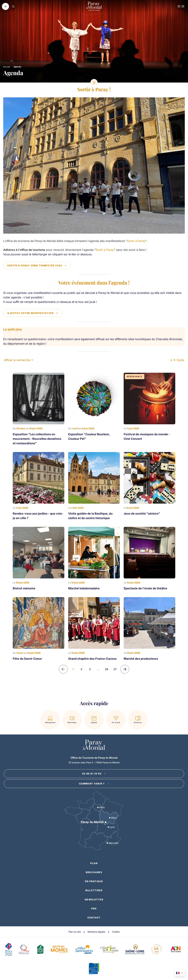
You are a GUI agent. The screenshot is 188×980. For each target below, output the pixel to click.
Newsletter (94, 899)
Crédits (116, 932)
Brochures (94, 872)
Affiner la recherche (18, 360)
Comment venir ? (94, 784)
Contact (94, 918)
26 (107, 669)
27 (115, 669)
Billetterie (94, 890)
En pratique (94, 881)
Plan (94, 863)
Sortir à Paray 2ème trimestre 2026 (37, 265)
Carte (179, 360)
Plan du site (75, 932)
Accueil (7, 67)
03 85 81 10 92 (94, 774)
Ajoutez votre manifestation (33, 313)
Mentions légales (96, 932)
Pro (94, 909)
